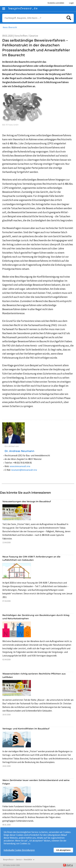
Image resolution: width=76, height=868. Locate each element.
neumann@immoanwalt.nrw (24, 470)
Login (71, 3)
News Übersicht (10, 27)
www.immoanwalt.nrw (20, 466)
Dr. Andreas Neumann (19, 451)
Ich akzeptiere (63, 850)
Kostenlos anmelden (56, 3)
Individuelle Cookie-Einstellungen (19, 850)
